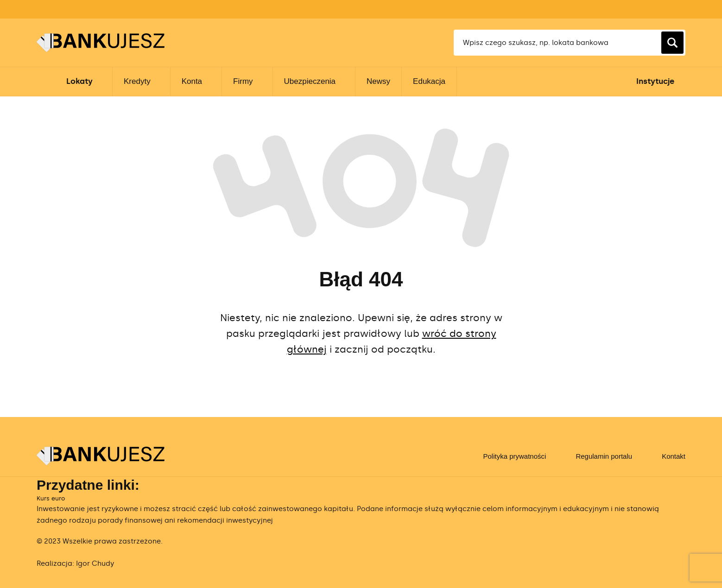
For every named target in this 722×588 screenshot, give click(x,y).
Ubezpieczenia (310, 81)
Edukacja (429, 81)
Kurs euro (51, 498)
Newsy (378, 81)
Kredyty (137, 81)
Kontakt (674, 456)
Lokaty (79, 81)
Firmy (243, 81)
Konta (192, 81)
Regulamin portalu (604, 456)
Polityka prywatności (514, 456)
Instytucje (655, 81)
